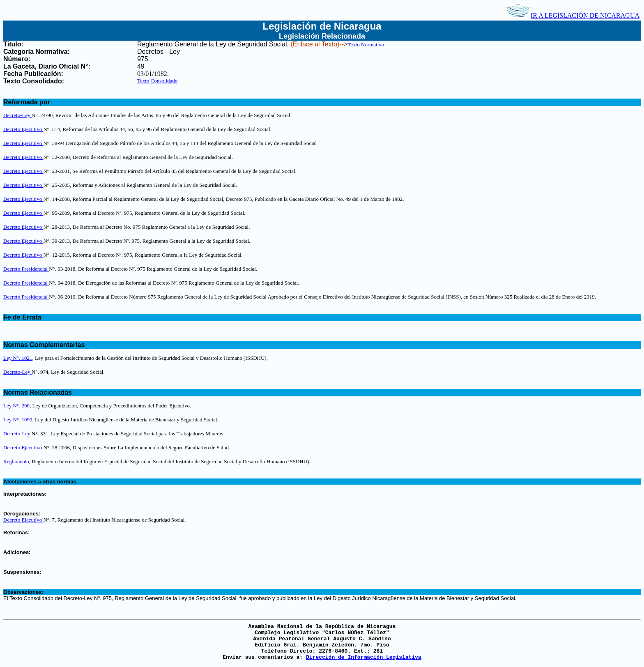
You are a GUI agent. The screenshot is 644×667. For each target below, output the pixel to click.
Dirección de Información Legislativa (364, 657)
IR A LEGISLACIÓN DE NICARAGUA (573, 15)
